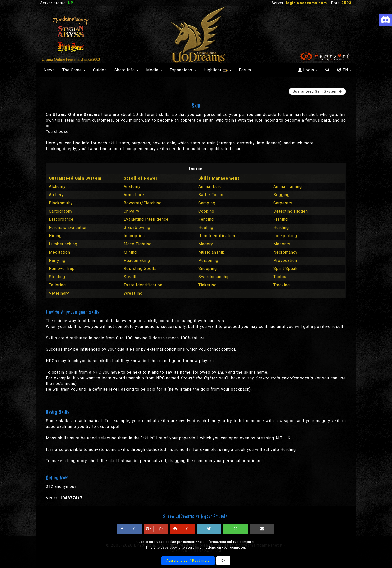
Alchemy (57, 187)
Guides (100, 70)
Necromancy (286, 252)
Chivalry (132, 211)
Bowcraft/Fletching (143, 203)
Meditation (60, 252)
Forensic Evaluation (68, 228)
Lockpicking (285, 236)
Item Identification (217, 236)
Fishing (281, 219)
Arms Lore (134, 195)
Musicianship (212, 252)
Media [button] (154, 70)
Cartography (61, 211)
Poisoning (208, 261)
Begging (282, 195)
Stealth (131, 277)
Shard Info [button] (127, 70)
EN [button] (345, 70)
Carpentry (283, 203)
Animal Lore (210, 187)
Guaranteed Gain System (75, 178)
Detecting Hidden (291, 211)
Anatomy (132, 187)
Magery (206, 244)
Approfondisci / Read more (188, 561)
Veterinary (59, 293)
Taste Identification (143, 285)
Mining (130, 252)
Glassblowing (137, 228)
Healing (206, 228)
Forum (245, 70)
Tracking (282, 285)
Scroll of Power (141, 178)
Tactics (281, 277)
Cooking (206, 211)
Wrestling (133, 293)
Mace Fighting (138, 244)
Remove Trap (62, 269)
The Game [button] (74, 70)
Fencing (206, 219)
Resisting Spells (140, 269)
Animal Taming (288, 187)
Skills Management (219, 178)
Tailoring (57, 285)
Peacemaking (137, 261)
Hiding (55, 236)
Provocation (285, 261)
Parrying (57, 261)
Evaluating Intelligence (146, 219)
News (49, 70)
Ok (223, 561)
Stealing (57, 277)
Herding (281, 228)
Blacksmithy (61, 203)
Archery (56, 195)
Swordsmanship (214, 277)
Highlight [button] (218, 70)
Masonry (282, 244)
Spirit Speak (286, 269)
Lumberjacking (63, 244)
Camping (207, 203)
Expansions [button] (183, 70)
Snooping (208, 269)
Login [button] (308, 70)
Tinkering (208, 285)
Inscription (134, 236)
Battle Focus (211, 195)
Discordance (61, 219)
